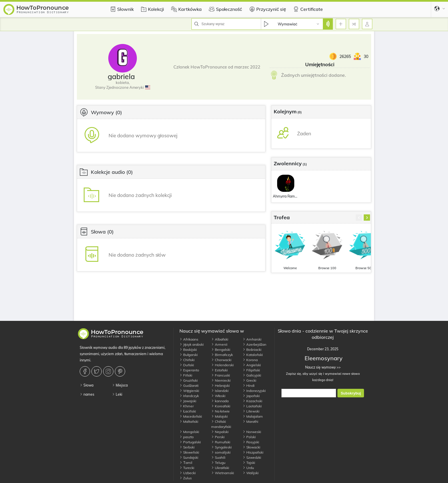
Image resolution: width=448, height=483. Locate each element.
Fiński (186, 375)
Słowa (87, 385)
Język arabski (192, 344)
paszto (187, 437)
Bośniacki (252, 350)
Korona (250, 360)
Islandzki (220, 391)
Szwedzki (252, 457)
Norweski (252, 432)
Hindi (249, 386)
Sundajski (189, 457)
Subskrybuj (351, 393)
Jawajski (188, 401)
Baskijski (188, 350)
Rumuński (221, 442)
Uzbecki (188, 473)
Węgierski (189, 391)
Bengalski (221, 350)
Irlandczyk (189, 396)
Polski (249, 437)
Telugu (218, 463)
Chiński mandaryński (221, 424)
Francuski (221, 375)
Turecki (187, 468)
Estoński (220, 370)
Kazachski (252, 401)
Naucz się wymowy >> (323, 367)
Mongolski (189, 432)
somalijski (221, 452)
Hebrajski (220, 386)
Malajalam (253, 416)
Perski (218, 437)
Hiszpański (253, 452)
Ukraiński (220, 468)
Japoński (251, 396)
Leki (117, 394)
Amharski (252, 339)
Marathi (250, 421)
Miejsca (120, 385)
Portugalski (190, 442)
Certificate (307, 9)
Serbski (187, 447)
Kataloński (253, 355)
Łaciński (188, 411)
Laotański (252, 406)
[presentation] (359, 218)
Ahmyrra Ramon (286, 196)
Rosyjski (251, 442)
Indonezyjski (254, 391)
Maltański (189, 421)
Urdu (248, 468)
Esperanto (189, 370)
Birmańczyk (222, 355)
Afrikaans (189, 339)
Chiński (187, 360)
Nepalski (220, 432)
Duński (187, 365)
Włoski (218, 396)
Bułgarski (189, 355)
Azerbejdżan (254, 344)
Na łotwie (221, 411)
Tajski (249, 463)
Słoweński (189, 452)
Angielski (252, 365)
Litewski (251, 411)
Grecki (249, 380)
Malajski (219, 416)
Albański (220, 339)
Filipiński (251, 370)
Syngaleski (221, 447)
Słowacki (251, 447)
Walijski (251, 473)
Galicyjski (252, 375)
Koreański (221, 406)
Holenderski (222, 365)
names (87, 394)
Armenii (219, 344)
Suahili (218, 457)
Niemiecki (221, 380)
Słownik (121, 9)
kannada (220, 401)
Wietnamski (223, 473)
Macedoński (191, 416)
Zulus (186, 478)
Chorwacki (221, 360)
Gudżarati (189, 386)
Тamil (186, 463)
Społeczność (225, 9)
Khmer (187, 406)
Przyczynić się (267, 9)
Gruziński (189, 380)
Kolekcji (152, 9)
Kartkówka (186, 9)
